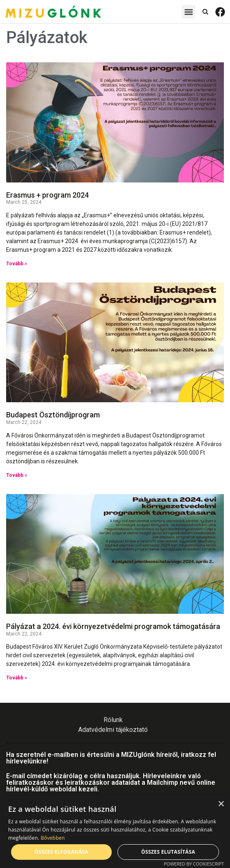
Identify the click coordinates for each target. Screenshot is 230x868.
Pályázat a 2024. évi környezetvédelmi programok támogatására (113, 626)
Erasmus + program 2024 (47, 195)
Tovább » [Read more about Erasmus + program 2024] (17, 264)
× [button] (221, 804)
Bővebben (53, 838)
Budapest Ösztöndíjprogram (53, 415)
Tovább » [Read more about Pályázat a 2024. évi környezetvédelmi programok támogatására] (17, 678)
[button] (188, 12)
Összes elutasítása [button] (168, 852)
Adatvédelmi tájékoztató (113, 730)
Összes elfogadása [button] (61, 852)
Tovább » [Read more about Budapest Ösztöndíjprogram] (17, 475)
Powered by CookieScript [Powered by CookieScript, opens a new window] (194, 864)
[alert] (115, 832)
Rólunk (113, 720)
